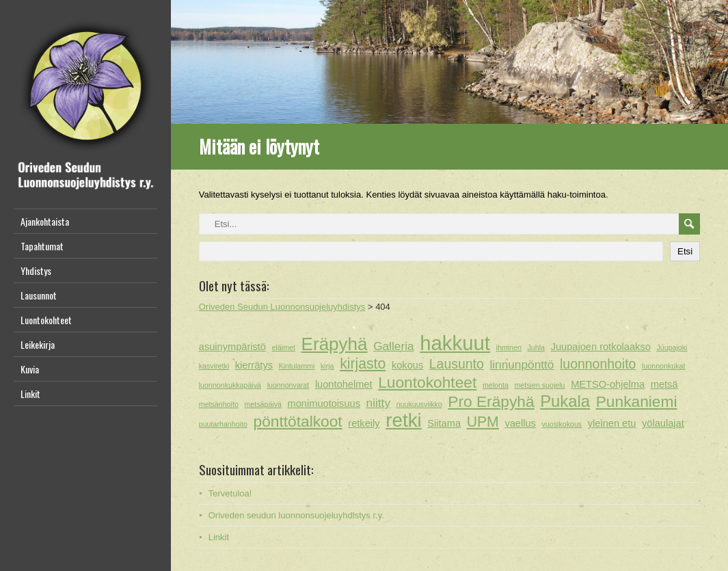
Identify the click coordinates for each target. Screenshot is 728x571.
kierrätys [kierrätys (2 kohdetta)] (254, 365)
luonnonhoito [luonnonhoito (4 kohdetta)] (598, 364)
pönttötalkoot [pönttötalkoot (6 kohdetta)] (297, 421)
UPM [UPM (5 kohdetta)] (483, 422)
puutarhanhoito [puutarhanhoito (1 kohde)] (223, 424)
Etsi (685, 251)
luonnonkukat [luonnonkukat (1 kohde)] (663, 366)
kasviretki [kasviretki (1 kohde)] (214, 366)
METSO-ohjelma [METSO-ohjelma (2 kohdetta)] (608, 384)
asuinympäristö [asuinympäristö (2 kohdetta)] (232, 347)
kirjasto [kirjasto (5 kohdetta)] (363, 363)
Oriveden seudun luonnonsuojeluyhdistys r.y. (296, 515)
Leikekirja (38, 344)
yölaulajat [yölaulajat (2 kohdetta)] (663, 423)
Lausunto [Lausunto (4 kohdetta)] (457, 364)
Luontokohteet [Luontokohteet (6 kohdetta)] (427, 382)
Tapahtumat (42, 246)
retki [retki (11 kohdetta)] (403, 421)
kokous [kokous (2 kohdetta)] (407, 365)
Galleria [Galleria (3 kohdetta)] (393, 346)
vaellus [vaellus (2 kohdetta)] (520, 423)
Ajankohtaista (45, 221)
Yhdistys (36, 270)
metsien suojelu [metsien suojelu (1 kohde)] (539, 385)
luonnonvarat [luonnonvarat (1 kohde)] (288, 385)
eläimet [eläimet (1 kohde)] (284, 347)
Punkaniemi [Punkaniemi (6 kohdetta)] (637, 401)
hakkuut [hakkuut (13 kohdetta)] (455, 343)
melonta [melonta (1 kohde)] (496, 385)
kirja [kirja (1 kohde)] (327, 366)
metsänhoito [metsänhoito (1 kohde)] (219, 404)
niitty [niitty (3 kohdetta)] (378, 403)
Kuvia (30, 369)
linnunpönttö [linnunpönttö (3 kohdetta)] (522, 364)
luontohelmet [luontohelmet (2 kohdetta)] (344, 384)
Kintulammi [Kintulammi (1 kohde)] (297, 366)
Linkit (30, 394)
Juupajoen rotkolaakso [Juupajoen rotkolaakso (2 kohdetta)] (601, 347)
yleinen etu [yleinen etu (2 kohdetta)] (612, 423)
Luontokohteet (46, 320)
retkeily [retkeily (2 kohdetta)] (364, 423)
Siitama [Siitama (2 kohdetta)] (444, 423)
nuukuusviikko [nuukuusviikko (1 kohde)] (419, 404)
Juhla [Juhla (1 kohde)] (536, 347)
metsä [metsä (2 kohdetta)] (664, 384)
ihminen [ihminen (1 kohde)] (509, 347)
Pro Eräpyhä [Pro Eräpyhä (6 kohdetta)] (491, 401)
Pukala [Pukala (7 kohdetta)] (565, 401)
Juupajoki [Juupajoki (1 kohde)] (672, 347)
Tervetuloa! (230, 493)
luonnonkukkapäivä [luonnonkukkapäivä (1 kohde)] (230, 385)
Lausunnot (39, 295)
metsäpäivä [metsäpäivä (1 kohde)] (263, 404)
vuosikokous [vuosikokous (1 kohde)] (562, 424)
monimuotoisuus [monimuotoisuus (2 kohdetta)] (324, 403)
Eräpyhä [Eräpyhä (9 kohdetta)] (335, 344)
